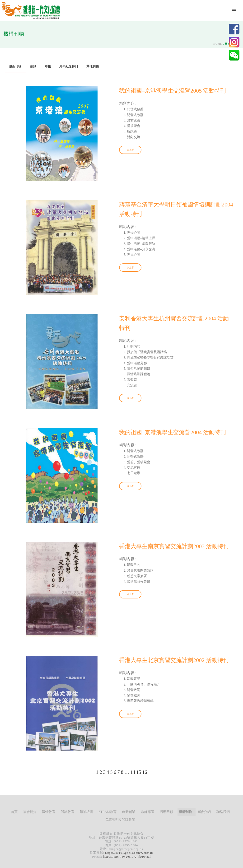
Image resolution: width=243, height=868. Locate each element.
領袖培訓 (86, 812)
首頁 (14, 812)
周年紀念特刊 (69, 66)
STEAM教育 (108, 812)
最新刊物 (15, 66)
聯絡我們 (223, 812)
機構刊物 (185, 812)
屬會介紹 (204, 812)
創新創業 (129, 812)
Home (218, 44)
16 (145, 772)
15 (139, 772)
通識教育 (68, 812)
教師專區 (148, 812)
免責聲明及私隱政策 (120, 820)
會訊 (33, 66)
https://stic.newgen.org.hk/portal (127, 856)
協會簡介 (30, 812)
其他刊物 (93, 66)
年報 (48, 66)
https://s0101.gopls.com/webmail (129, 853)
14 (133, 772)
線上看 (130, 150)
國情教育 (49, 812)
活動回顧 (166, 812)
